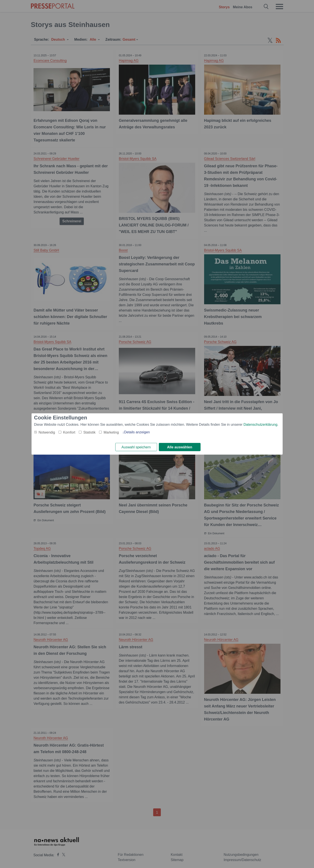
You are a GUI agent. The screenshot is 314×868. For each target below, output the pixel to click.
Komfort (69, 432)
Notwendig (47, 432)
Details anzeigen (137, 432)
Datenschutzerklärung (260, 424)
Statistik (89, 432)
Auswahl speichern (136, 447)
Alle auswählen (180, 447)
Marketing (111, 432)
